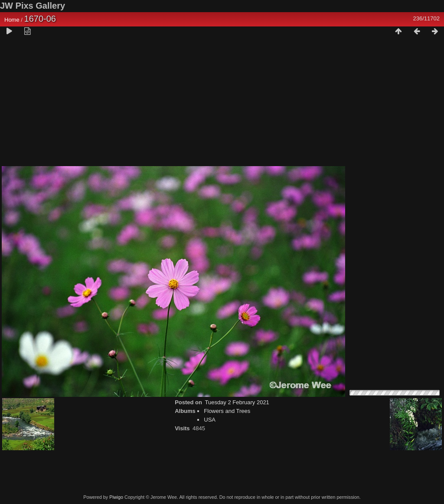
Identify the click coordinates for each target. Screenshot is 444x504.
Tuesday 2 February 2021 (237, 402)
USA (210, 420)
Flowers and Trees (227, 411)
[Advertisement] (222, 105)
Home (12, 20)
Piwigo (116, 497)
